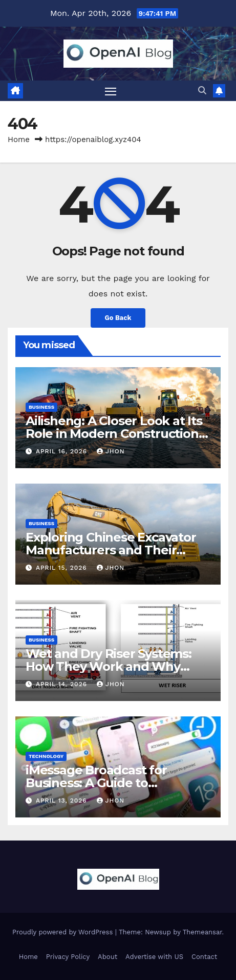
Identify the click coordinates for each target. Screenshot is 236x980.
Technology (46, 756)
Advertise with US (154, 957)
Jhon (111, 451)
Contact (204, 957)
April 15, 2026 (63, 568)
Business (41, 407)
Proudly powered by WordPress (64, 932)
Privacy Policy (68, 957)
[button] (202, 91)
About (108, 957)
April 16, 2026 (63, 451)
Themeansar (202, 932)
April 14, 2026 (63, 684)
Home (19, 139)
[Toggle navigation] (111, 91)
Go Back (118, 318)
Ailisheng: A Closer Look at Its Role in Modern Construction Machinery (114, 434)
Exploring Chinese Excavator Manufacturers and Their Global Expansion (111, 550)
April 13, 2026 (63, 801)
